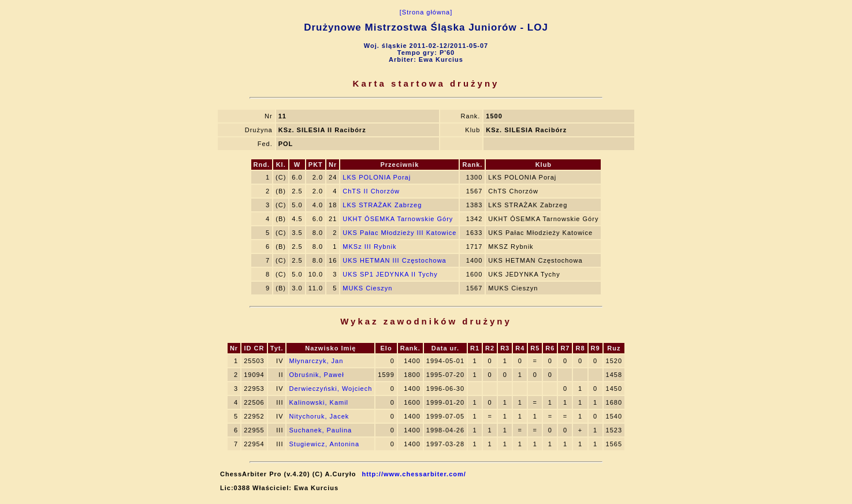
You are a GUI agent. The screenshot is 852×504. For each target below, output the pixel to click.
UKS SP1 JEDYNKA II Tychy (390, 274)
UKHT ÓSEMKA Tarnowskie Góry (398, 219)
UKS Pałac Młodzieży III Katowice (399, 233)
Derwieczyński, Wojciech (330, 389)
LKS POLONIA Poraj (377, 177)
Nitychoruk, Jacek (319, 416)
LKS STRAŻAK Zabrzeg (382, 205)
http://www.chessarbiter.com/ (414, 474)
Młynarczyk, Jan (316, 361)
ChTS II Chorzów (371, 191)
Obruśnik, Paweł (316, 375)
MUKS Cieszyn (367, 288)
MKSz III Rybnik (369, 247)
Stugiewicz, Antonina (324, 444)
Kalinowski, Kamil (319, 402)
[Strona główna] (426, 12)
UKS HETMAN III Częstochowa (394, 260)
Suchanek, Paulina (320, 430)
